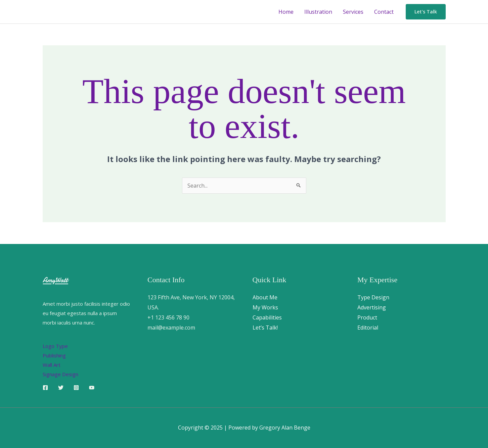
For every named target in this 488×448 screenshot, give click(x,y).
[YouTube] (92, 388)
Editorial (368, 328)
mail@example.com (171, 328)
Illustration (318, 12)
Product (367, 317)
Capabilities (267, 317)
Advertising (372, 307)
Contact (384, 12)
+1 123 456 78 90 (168, 317)
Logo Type (55, 346)
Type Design (373, 297)
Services (353, 12)
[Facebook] (45, 388)
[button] (426, 12)
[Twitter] (61, 388)
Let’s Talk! (265, 328)
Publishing (54, 355)
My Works (265, 307)
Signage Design (60, 374)
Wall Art (52, 365)
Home (286, 12)
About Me (265, 297)
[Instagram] (76, 388)
